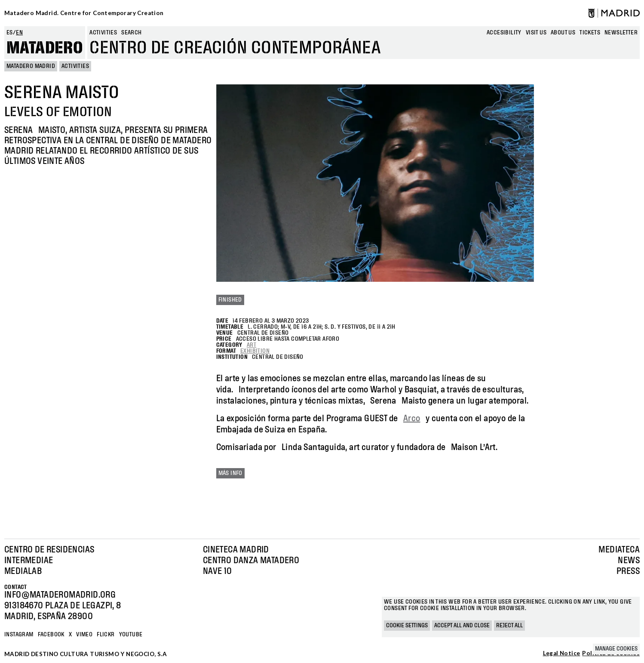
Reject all (509, 626)
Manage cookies (616, 649)
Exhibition (255, 351)
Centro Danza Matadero (251, 561)
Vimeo (84, 635)
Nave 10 (218, 571)
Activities (103, 33)
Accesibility (504, 33)
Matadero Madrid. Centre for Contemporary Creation (84, 13)
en (19, 33)
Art (251, 345)
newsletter (621, 33)
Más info (230, 473)
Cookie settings (407, 626)
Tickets (590, 33)
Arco (412, 419)
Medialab (23, 571)
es (10, 33)
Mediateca (619, 550)
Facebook (51, 635)
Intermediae (29, 561)
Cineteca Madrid (236, 550)
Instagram (19, 635)
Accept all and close (462, 626)
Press (628, 571)
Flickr (106, 635)
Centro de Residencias (49, 550)
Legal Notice (562, 654)
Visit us (536, 33)
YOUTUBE (131, 635)
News (629, 561)
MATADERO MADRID (31, 66)
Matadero (45, 48)
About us (563, 33)
